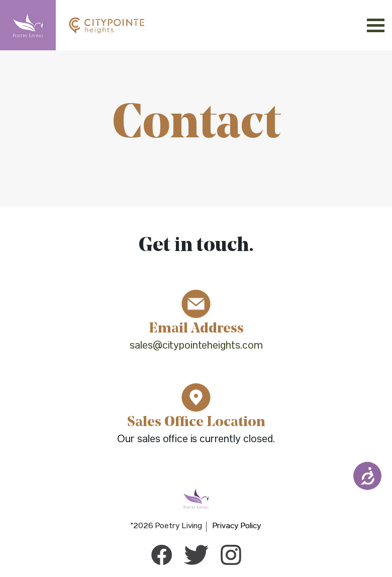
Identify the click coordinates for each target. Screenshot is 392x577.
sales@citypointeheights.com (196, 347)
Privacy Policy (237, 527)
